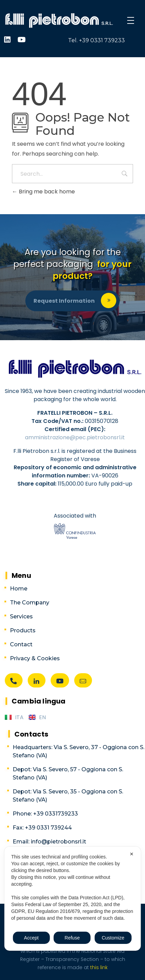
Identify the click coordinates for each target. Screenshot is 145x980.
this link (98, 967)
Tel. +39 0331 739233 (96, 40)
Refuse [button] (72, 938)
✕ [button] (132, 854)
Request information (64, 301)
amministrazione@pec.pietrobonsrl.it (75, 437)
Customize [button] (113, 938)
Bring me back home (43, 192)
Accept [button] (31, 938)
